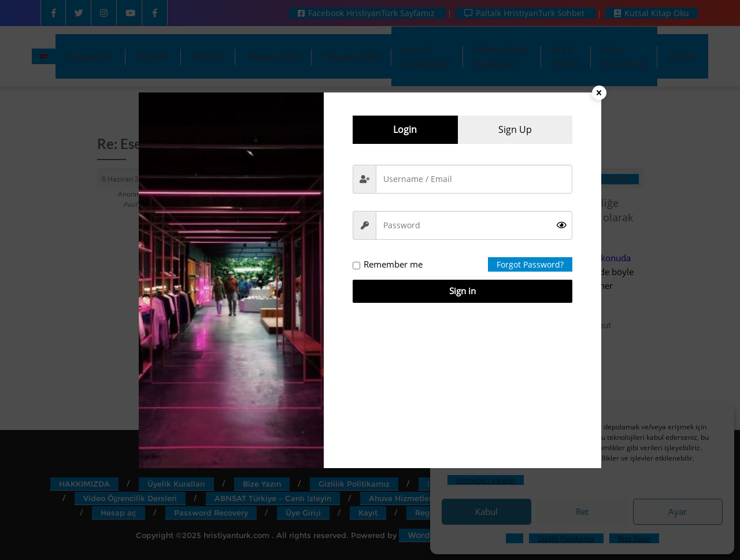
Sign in (462, 291)
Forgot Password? (530, 264)
